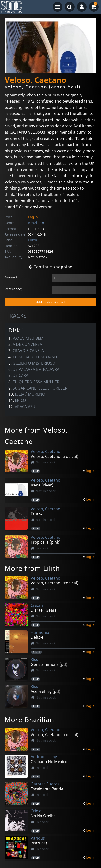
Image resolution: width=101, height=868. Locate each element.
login (90, 471)
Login (33, 217)
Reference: (13, 289)
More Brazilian (29, 720)
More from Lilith (32, 568)
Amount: (12, 277)
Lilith (33, 240)
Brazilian (36, 223)
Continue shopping (51, 267)
